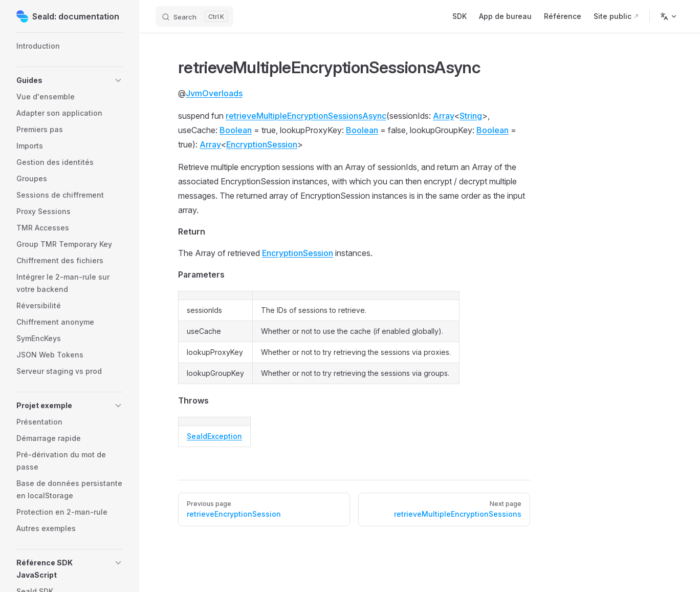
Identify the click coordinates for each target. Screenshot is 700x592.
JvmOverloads (214, 93)
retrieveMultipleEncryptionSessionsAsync (306, 116)
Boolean (236, 130)
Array (444, 116)
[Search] (194, 16)
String (471, 116)
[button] (70, 80)
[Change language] (669, 16)
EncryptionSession (262, 144)
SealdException (214, 436)
